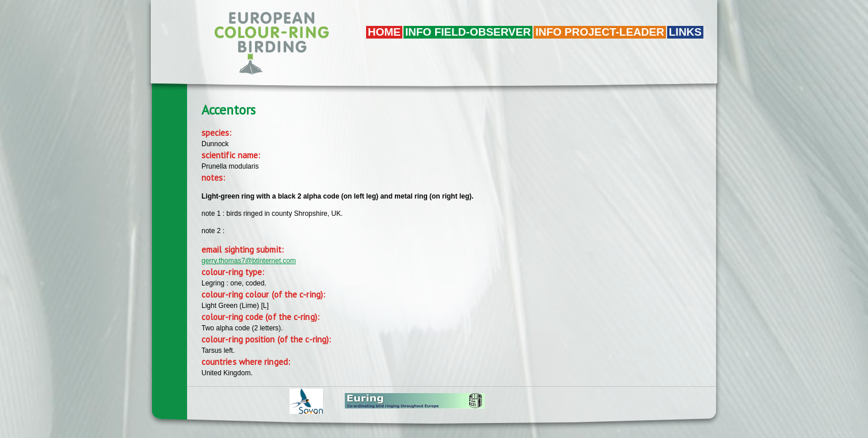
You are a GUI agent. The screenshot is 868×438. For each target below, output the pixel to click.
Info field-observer (468, 32)
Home (384, 32)
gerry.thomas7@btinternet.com (249, 261)
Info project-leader (600, 32)
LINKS (685, 32)
